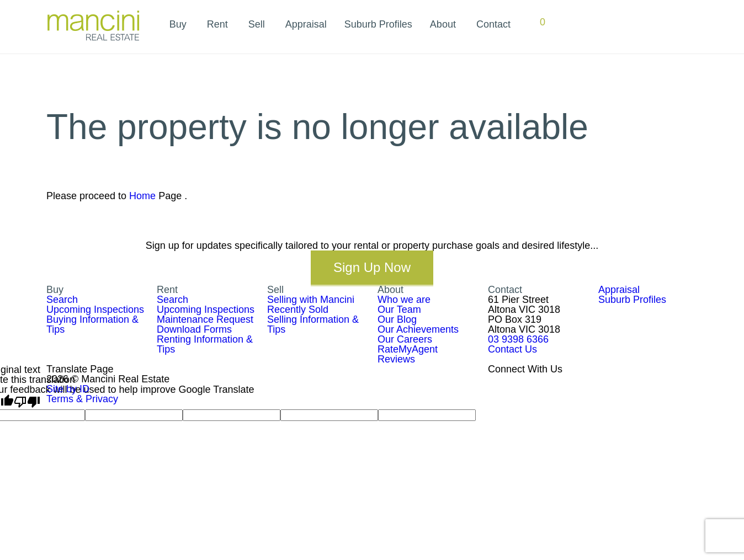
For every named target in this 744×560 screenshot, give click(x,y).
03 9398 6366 (518, 339)
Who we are (404, 300)
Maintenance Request (205, 319)
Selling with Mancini (311, 300)
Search (62, 300)
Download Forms (194, 329)
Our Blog (397, 319)
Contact (493, 24)
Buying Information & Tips (92, 324)
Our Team (399, 310)
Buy (178, 24)
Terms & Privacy (82, 399)
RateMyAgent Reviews (408, 354)
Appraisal (306, 24)
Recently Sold (298, 310)
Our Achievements (418, 329)
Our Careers (405, 339)
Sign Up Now (372, 267)
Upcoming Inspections (95, 310)
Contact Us (512, 349)
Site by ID (68, 389)
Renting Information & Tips (205, 344)
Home (142, 196)
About (443, 24)
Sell (257, 24)
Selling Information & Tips (313, 324)
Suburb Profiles (378, 24)
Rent (217, 24)
